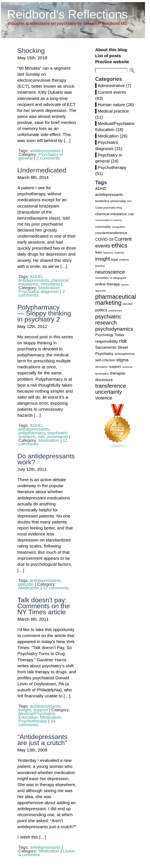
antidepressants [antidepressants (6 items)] (109, 195)
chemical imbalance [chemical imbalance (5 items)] (111, 214)
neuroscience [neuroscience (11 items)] (110, 272)
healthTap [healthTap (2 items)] (119, 253)
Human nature (111, 105)
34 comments (37, 723)
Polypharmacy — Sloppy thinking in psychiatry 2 (44, 313)
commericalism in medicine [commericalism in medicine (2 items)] (108, 220)
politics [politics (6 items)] (101, 310)
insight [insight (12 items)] (102, 259)
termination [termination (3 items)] (102, 374)
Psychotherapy (33, 721)
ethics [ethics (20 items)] (120, 245)
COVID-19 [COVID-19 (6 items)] (104, 239)
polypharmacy (32, 433)
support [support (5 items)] (115, 367)
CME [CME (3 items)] (131, 214)
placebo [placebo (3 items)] (128, 304)
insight (25, 710)
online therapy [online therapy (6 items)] (107, 284)
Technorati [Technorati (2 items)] (127, 367)
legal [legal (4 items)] (115, 259)
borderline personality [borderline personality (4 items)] (111, 201)
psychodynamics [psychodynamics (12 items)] (114, 329)
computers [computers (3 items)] (118, 227)
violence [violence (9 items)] (104, 398)
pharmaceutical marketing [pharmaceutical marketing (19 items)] (115, 300)
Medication (49, 440)
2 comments (48, 158)
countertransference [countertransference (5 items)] (111, 233)
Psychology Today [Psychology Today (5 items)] (110, 335)
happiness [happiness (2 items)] (108, 253)
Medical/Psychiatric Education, (37, 715)
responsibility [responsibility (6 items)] (106, 341)
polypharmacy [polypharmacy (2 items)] (115, 311)
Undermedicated (42, 170)
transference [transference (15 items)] (110, 386)
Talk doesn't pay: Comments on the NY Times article (44, 606)
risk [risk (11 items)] (123, 341)
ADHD (36, 276)
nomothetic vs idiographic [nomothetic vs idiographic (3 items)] (111, 278)
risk (41, 436)
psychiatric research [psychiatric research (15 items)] (108, 320)
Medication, (50, 288)
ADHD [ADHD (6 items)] (101, 189)
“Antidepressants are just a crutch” (42, 740)
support (40, 710)
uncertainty (57, 436)
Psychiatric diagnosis (39, 291)
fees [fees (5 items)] (99, 252)
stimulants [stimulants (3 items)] (101, 367)
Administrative (111, 86)
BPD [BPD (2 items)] (130, 201)
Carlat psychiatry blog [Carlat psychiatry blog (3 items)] (108, 208)
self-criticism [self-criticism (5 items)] (105, 360)
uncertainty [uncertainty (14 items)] (108, 392)
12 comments (56, 588)
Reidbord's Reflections (68, 14)
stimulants (50, 284)
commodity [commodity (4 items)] (103, 227)
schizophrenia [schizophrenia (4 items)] (124, 354)
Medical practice (113, 111)
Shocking (31, 51)
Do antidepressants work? (46, 459)
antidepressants (45, 151)
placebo (26, 584)
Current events (112, 92)
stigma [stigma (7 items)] (122, 360)
